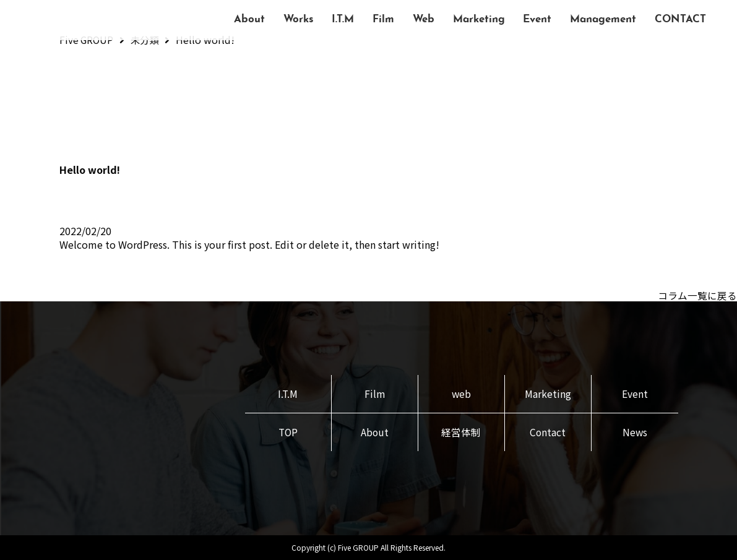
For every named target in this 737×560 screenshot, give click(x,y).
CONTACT (680, 19)
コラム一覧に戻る (697, 295)
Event (537, 19)
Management (603, 19)
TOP (288, 433)
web (461, 394)
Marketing (479, 19)
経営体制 (461, 433)
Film (383, 19)
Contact (548, 433)
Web (424, 19)
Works (299, 19)
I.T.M (343, 19)
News (635, 433)
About (249, 19)
